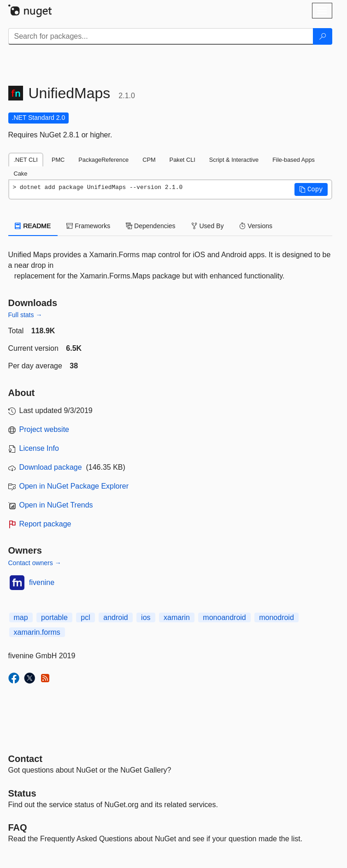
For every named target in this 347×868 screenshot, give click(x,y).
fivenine (42, 582)
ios (146, 617)
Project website (44, 429)
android (115, 617)
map (21, 617)
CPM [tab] (149, 160)
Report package (45, 524)
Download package (51, 467)
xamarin (177, 617)
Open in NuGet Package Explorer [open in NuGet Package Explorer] (74, 486)
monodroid (276, 617)
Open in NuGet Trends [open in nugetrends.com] (56, 505)
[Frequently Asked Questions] (18, 827)
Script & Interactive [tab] (234, 160)
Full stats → (25, 315)
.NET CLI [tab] (26, 160)
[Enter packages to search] (161, 36)
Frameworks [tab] (88, 226)
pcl (85, 617)
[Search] (323, 36)
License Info (39, 448)
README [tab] (33, 226)
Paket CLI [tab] (182, 160)
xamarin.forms (37, 632)
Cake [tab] (21, 174)
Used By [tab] (208, 226)
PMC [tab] (58, 160)
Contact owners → (35, 563)
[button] (311, 189)
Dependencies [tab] (150, 226)
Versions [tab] (256, 226)
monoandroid (224, 617)
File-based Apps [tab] (294, 160)
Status (22, 793)
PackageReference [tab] (103, 160)
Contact (25, 759)
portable (54, 617)
